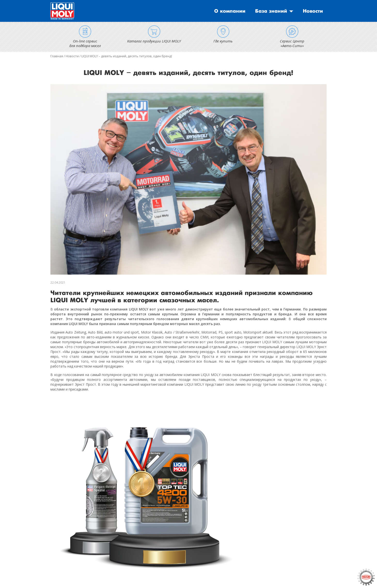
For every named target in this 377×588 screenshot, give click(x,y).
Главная (57, 56)
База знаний (271, 11)
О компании (230, 11)
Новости (313, 11)
